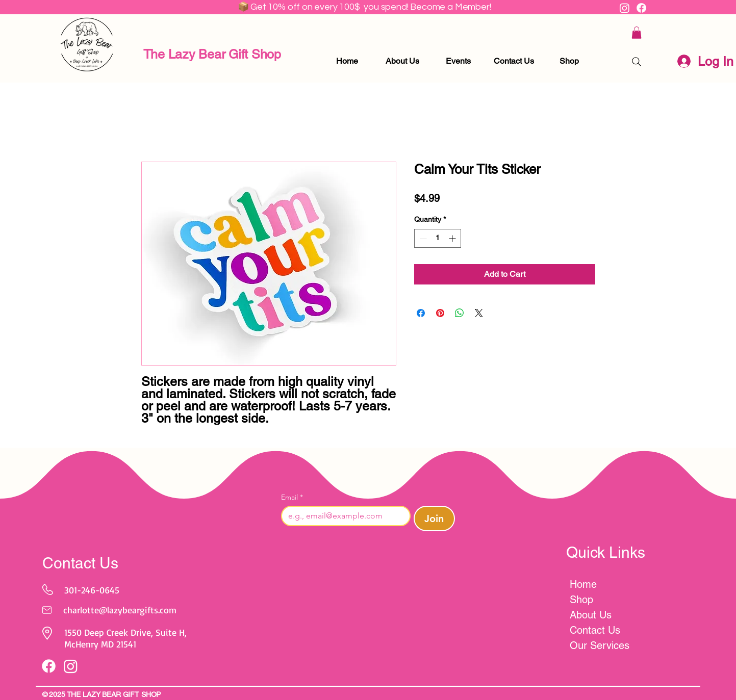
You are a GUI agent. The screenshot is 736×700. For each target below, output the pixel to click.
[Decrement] (422, 238)
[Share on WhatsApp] (460, 313)
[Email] (343, 516)
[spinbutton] (438, 238)
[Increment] (453, 238)
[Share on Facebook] (421, 313)
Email (292, 497)
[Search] (637, 62)
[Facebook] (641, 8)
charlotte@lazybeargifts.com (120, 610)
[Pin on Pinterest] (440, 313)
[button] (637, 33)
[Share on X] (479, 313)
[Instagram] (625, 8)
